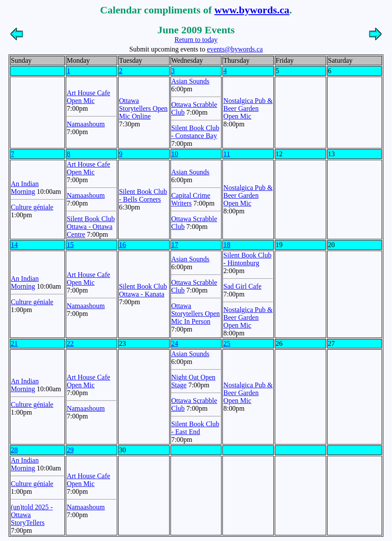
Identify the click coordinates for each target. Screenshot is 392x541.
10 (175, 154)
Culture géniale (32, 207)
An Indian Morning (25, 188)
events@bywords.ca (235, 49)
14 (14, 245)
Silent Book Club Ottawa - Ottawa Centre (91, 227)
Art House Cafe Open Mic (88, 97)
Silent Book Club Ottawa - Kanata (143, 290)
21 (14, 343)
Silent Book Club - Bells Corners (143, 195)
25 (227, 343)
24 (175, 343)
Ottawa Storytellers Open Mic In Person (196, 314)
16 (122, 245)
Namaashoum (86, 124)
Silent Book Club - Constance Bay (195, 132)
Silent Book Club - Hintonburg (247, 259)
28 (14, 450)
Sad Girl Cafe (242, 286)
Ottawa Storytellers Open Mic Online (143, 108)
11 (227, 154)
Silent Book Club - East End (195, 428)
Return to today (196, 40)
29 (70, 450)
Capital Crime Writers (191, 199)
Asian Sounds (190, 81)
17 (175, 245)
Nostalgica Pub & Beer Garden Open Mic (248, 108)
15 (70, 245)
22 (70, 343)
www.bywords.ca (252, 10)
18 (227, 245)
